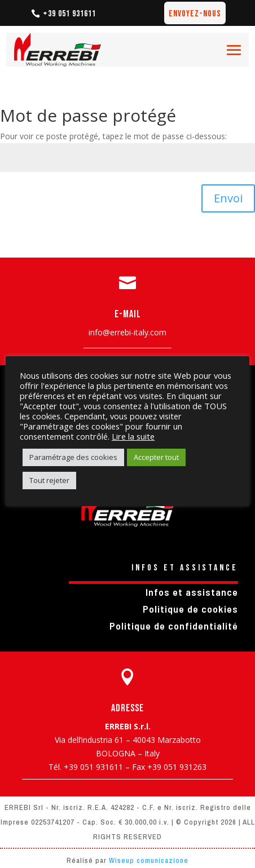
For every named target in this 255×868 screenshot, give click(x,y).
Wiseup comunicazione (149, 860)
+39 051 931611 (69, 14)
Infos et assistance (192, 592)
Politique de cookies (190, 609)
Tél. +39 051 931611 (86, 767)
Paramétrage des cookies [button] (73, 457)
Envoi (228, 198)
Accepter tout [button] (156, 457)
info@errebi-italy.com (128, 332)
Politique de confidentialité (174, 626)
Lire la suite (133, 436)
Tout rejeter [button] (49, 480)
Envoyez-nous (195, 14)
